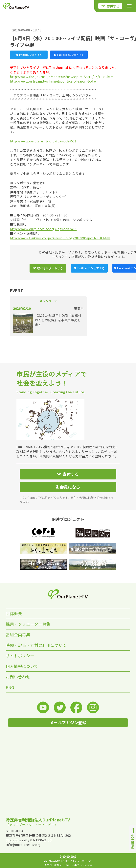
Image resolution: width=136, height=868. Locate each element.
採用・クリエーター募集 (28, 624)
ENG (10, 687)
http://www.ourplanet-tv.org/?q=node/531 (43, 141)
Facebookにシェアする (69, 55)
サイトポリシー (20, 656)
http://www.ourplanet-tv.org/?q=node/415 (43, 229)
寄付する (111, 6)
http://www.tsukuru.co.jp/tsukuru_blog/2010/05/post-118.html (60, 238)
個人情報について (22, 666)
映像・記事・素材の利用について (36, 645)
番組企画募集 (18, 635)
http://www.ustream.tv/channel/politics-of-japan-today (53, 81)
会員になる (68, 487)
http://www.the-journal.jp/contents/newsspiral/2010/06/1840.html (62, 77)
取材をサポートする (48, 268)
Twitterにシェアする (29, 55)
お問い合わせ (18, 677)
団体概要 (14, 613)
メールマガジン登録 (68, 722)
